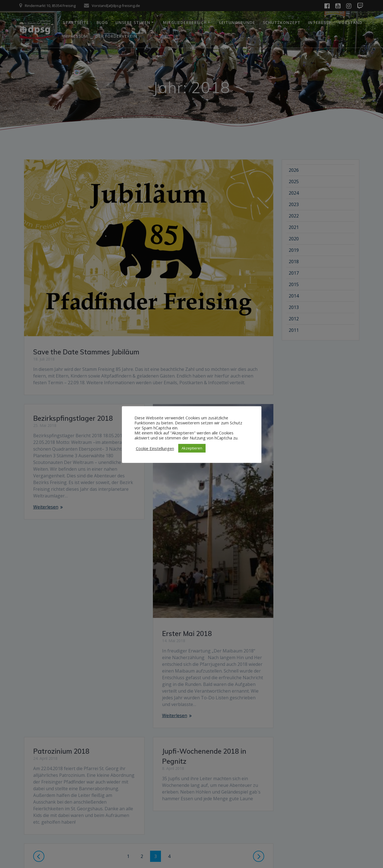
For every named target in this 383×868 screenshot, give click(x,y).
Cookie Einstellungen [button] (155, 448)
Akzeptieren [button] (192, 448)
